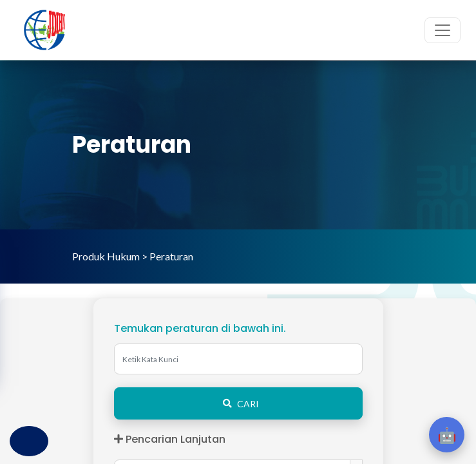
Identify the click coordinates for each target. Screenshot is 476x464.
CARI (238, 403)
